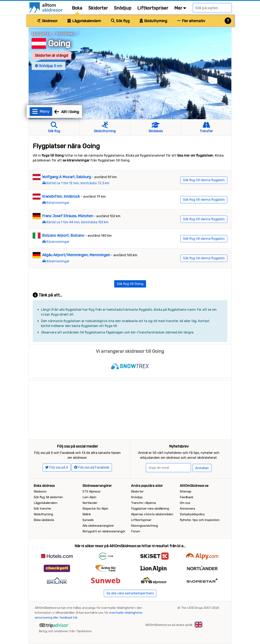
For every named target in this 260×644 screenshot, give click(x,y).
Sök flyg (120, 21)
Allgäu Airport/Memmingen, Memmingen (76, 255)
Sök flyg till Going (130, 284)
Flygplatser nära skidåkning (150, 509)
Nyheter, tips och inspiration (200, 520)
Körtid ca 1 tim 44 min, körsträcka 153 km (77, 222)
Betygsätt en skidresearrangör (104, 531)
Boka (77, 8)
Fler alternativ (191, 21)
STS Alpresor (92, 491)
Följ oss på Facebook (92, 467)
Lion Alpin (89, 497)
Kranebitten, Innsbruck (61, 196)
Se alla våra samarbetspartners (130, 593)
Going (59, 43)
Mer (180, 8)
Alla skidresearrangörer (98, 526)
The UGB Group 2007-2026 (200, 608)
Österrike (66, 34)
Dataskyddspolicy (192, 514)
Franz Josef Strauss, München (68, 216)
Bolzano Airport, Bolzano (63, 235)
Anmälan (202, 468)
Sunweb (88, 520)
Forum (135, 531)
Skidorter (98, 8)
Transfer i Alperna (143, 503)
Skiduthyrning (153, 21)
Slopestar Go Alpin (95, 509)
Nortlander (90, 503)
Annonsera (187, 509)
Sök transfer (42, 509)
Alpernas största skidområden (152, 514)
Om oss (185, 503)
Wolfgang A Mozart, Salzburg (67, 177)
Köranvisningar (58, 203)
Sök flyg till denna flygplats (204, 180)
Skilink (87, 514)
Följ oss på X (57, 467)
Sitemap (186, 491)
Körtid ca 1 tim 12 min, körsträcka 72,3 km (78, 183)
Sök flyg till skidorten (48, 497)
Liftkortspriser (153, 8)
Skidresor (47, 21)
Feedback (186, 497)
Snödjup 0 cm (49, 66)
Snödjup (123, 8)
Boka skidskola (44, 520)
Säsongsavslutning (144, 526)
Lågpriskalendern (84, 21)
